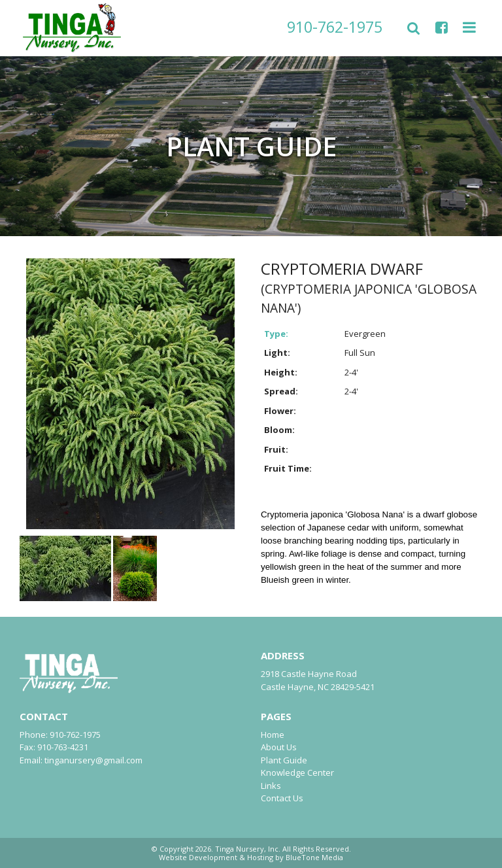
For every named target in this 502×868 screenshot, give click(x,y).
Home (273, 735)
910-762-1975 (335, 27)
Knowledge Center (297, 773)
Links (271, 786)
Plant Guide (284, 760)
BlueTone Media (314, 857)
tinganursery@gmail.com (93, 760)
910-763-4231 (63, 747)
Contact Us (282, 798)
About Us (279, 747)
